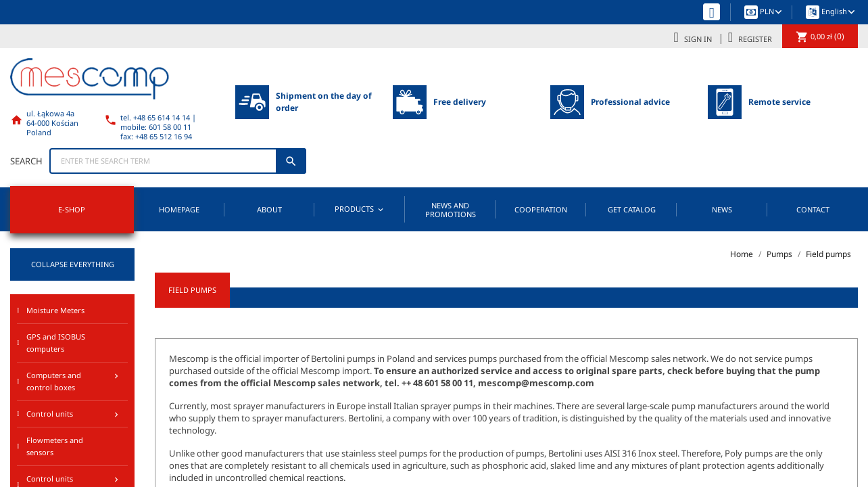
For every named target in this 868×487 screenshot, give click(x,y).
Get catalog (632, 209)
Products (360, 209)
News (722, 209)
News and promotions (451, 210)
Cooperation (541, 209)
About (269, 209)
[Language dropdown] (840, 12)
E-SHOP (72, 209)
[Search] (178, 161)
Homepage (179, 209)
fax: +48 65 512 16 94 (156, 136)
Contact (813, 209)
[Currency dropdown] (772, 12)
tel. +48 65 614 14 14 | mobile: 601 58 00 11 (158, 122)
